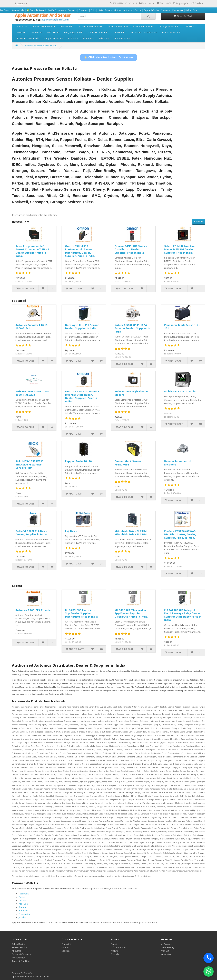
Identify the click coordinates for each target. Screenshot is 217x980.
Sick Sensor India (122, 38)
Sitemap (23, 907)
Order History (167, 947)
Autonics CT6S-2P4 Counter (34, 610)
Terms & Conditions (21, 961)
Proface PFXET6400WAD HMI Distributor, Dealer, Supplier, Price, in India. (180, 534)
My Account (166, 944)
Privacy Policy (18, 958)
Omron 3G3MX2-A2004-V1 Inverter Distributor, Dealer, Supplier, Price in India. (82, 396)
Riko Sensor (88, 38)
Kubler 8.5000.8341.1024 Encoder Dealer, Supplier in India (132, 328)
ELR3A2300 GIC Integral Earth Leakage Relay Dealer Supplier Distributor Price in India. (183, 615)
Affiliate (115, 951)
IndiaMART (24, 911)
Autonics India (67, 27)
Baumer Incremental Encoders (178, 463)
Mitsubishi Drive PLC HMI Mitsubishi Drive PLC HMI (131, 533)
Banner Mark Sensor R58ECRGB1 (128, 463)
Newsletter (166, 954)
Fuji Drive (71, 531)
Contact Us (22, 27)
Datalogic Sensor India (169, 27)
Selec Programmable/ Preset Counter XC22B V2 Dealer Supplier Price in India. (32, 251)
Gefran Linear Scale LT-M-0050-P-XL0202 (32, 393)
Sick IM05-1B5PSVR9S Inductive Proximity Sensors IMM (29, 464)
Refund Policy (18, 944)
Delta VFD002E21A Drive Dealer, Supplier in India (31, 533)
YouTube (23, 904)
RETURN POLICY (19, 947)
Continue (199, 222)
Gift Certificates (118, 947)
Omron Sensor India (172, 33)
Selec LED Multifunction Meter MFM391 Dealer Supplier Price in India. (180, 249)
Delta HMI (189, 27)
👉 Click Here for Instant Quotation (108, 57)
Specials (115, 954)
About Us (16, 951)
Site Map (66, 951)
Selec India (104, 38)
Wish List (165, 951)
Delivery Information (22, 954)
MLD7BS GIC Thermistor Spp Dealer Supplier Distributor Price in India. (82, 613)
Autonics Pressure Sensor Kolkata (41, 46)
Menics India (120, 33)
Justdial (22, 917)
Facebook (24, 894)
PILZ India (73, 38)
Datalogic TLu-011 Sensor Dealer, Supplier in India (82, 327)
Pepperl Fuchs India (54, 38)
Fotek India (37, 33)
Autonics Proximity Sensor (91, 27)
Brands (115, 944)
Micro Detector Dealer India (144, 33)
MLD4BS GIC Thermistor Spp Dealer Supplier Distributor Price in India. (131, 613)
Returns (65, 947)
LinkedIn (23, 900)
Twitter (22, 897)
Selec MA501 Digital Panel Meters (132, 393)
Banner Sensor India (118, 27)
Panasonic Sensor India (28, 38)
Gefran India (53, 33)
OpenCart (29, 973)
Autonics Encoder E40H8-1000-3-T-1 (32, 327)
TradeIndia (24, 914)
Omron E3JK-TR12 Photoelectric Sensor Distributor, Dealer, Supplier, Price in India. (80, 251)
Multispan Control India (180, 391)
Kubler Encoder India (98, 33)
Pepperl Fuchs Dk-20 (78, 461)
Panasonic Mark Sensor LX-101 (182, 327)
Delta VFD (22, 33)
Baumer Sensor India (143, 27)
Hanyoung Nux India (74, 33)
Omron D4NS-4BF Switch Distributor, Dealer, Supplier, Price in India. (131, 249)
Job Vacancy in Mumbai (44, 27)
